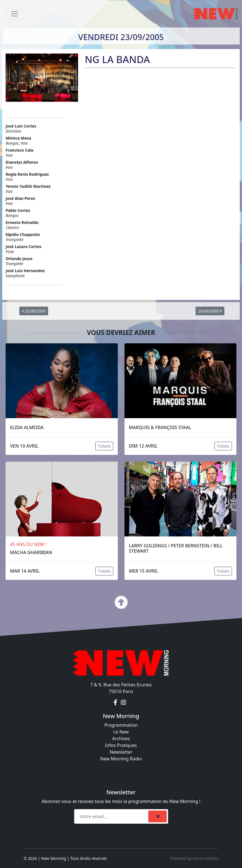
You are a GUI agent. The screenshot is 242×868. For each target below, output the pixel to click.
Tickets (104, 446)
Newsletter (121, 752)
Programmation (121, 725)
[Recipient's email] (112, 816)
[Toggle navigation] (15, 14)
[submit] (158, 816)
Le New (121, 732)
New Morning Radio (121, 759)
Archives (121, 739)
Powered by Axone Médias (194, 858)
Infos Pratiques (121, 745)
